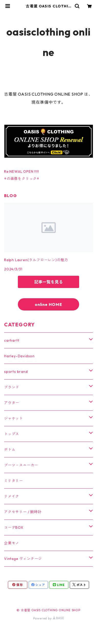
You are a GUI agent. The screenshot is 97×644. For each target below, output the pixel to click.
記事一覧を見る (48, 282)
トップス (12, 434)
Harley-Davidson (19, 356)
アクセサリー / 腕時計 (23, 512)
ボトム (10, 450)
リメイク (12, 496)
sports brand (16, 372)
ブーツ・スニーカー (21, 465)
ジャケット (14, 418)
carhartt (12, 340)
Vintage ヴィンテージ (23, 559)
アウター (12, 403)
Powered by (49, 618)
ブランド (12, 387)
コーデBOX (14, 527)
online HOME (48, 304)
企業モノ (12, 543)
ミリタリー (14, 481)
